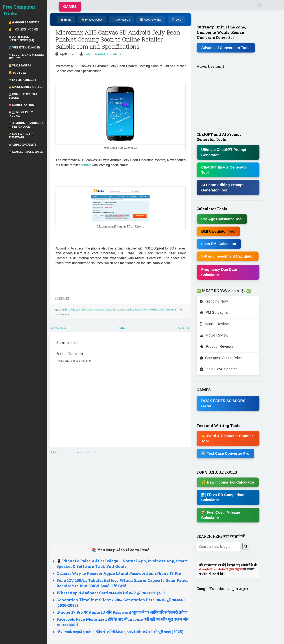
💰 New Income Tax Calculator (228, 482)
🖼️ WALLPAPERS (20, 65)
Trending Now (214, 301)
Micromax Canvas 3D (105, 310)
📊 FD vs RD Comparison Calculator (223, 497)
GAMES (70, 7)
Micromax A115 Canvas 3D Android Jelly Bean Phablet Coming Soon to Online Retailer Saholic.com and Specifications (118, 39)
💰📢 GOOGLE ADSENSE (24, 22)
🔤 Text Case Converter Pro (225, 453)
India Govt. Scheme (219, 369)
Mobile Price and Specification (162, 310)
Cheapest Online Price (221, 358)
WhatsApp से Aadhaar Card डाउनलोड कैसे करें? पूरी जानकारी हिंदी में (111, 593)
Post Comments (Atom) (81, 452)
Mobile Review (214, 324)
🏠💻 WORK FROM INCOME (21, 114)
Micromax (87, 310)
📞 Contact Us (121, 20)
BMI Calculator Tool (218, 231)
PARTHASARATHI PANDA (103, 54)
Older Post (184, 328)
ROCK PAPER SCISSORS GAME (223, 403)
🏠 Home (66, 20)
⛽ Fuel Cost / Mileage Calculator (221, 515)
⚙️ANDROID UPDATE (22, 145)
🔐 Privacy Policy (92, 20)
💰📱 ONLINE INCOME (23, 29)
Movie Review (214, 335)
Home (121, 328)
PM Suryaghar (214, 312)
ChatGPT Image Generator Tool (224, 170)
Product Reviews (217, 346)
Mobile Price (141, 310)
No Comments (64, 314)
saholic (86, 165)
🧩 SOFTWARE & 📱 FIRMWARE (21, 136)
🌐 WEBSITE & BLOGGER (24, 47)
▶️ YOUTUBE (17, 73)
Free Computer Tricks (19, 10)
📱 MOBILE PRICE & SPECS (26, 152)
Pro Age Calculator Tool (222, 219)
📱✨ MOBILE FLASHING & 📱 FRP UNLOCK (26, 125)
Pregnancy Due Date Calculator (219, 272)
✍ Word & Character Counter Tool (227, 438)
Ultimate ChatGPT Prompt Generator (224, 152)
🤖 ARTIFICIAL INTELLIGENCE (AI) (21, 38)
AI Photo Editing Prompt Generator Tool (222, 188)
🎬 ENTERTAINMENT (22, 80)
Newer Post (58, 328)
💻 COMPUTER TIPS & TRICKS (23, 96)
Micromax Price (125, 310)
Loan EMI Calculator (219, 244)
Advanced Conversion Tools (226, 48)
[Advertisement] (121, 498)
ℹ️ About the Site (151, 20)
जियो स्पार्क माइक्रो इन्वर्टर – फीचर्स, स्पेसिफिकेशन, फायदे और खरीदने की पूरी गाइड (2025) (120, 632)
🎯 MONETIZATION (21, 105)
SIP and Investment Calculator (228, 256)
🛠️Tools (176, 20)
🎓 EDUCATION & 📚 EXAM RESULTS (26, 56)
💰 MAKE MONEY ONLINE (26, 87)
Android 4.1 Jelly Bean (70, 310)
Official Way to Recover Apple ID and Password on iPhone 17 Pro (119, 573)
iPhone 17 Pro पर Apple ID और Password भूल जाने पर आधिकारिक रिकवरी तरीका (122, 612)
